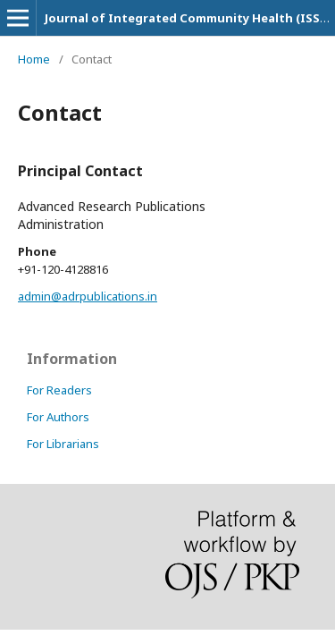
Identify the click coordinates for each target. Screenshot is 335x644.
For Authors (58, 417)
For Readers (59, 390)
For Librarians (63, 444)
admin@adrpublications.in (88, 296)
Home (34, 59)
